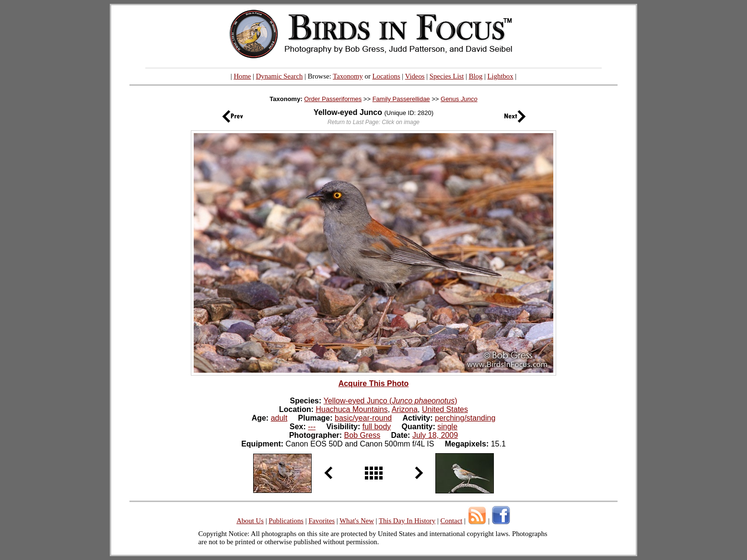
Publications (286, 521)
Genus (459, 99)
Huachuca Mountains (351, 409)
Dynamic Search (280, 76)
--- (312, 427)
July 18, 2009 (435, 435)
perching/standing (465, 418)
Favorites (321, 521)
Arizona (405, 409)
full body (377, 427)
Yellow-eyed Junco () (391, 401)
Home (242, 76)
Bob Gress (362, 435)
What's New (357, 521)
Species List (447, 76)
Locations (386, 76)
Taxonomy (348, 76)
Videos (415, 76)
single (447, 427)
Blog (476, 76)
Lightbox (501, 76)
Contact (451, 521)
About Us (250, 521)
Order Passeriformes (333, 99)
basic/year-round (363, 418)
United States (445, 409)
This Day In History (407, 521)
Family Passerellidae (401, 99)
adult (279, 418)
